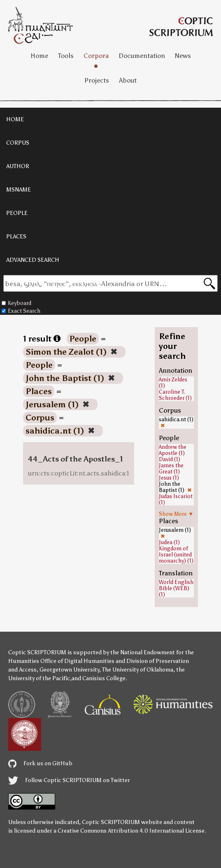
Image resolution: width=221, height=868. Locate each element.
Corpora (96, 56)
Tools (66, 56)
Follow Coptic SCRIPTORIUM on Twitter (69, 780)
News (183, 56)
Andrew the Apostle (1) (173, 450)
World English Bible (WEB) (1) (176, 588)
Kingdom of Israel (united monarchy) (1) (176, 555)
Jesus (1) (169, 478)
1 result (42, 339)
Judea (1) (169, 542)
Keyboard (16, 303)
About (128, 80)
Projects (97, 80)
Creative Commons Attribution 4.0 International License (131, 831)
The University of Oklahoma (138, 670)
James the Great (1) (171, 469)
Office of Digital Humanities (77, 661)
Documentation (142, 56)
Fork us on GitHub (40, 763)
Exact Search (21, 311)
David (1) (170, 459)
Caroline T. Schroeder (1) (175, 395)
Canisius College (104, 678)
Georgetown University (69, 670)
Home (39, 56)
